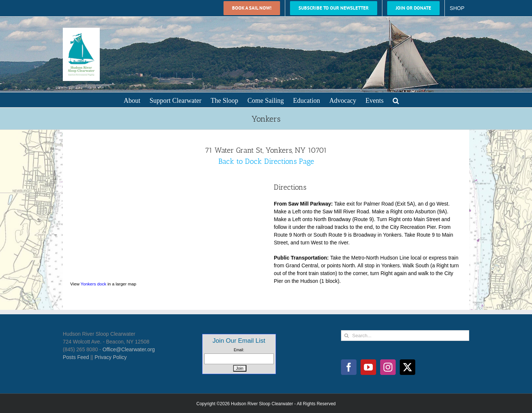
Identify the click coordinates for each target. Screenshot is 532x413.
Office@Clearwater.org (129, 349)
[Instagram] (388, 367)
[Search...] (405, 336)
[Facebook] (349, 367)
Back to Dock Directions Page (266, 161)
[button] (396, 100)
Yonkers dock (93, 284)
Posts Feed (76, 357)
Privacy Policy (111, 357)
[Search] (346, 336)
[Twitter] (407, 367)
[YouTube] (368, 367)
